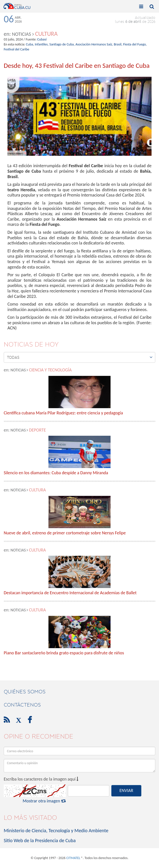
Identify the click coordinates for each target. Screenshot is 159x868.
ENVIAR (126, 790)
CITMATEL (73, 858)
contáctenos (22, 705)
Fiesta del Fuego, (135, 44)
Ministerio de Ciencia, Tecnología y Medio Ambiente (56, 830)
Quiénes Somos (25, 692)
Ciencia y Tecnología (50, 370)
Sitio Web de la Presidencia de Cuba (40, 840)
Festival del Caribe (17, 49)
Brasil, (118, 44)
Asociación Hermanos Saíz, (94, 44)
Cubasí (42, 39)
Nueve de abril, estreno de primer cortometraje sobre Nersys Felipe (65, 533)
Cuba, (30, 44)
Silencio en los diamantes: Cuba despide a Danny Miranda (56, 473)
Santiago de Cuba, (62, 44)
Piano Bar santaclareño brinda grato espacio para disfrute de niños (64, 653)
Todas (80, 357)
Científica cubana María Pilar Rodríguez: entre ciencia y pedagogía (63, 413)
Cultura (46, 34)
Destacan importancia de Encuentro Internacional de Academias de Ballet (70, 593)
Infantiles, (42, 44)
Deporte (37, 430)
